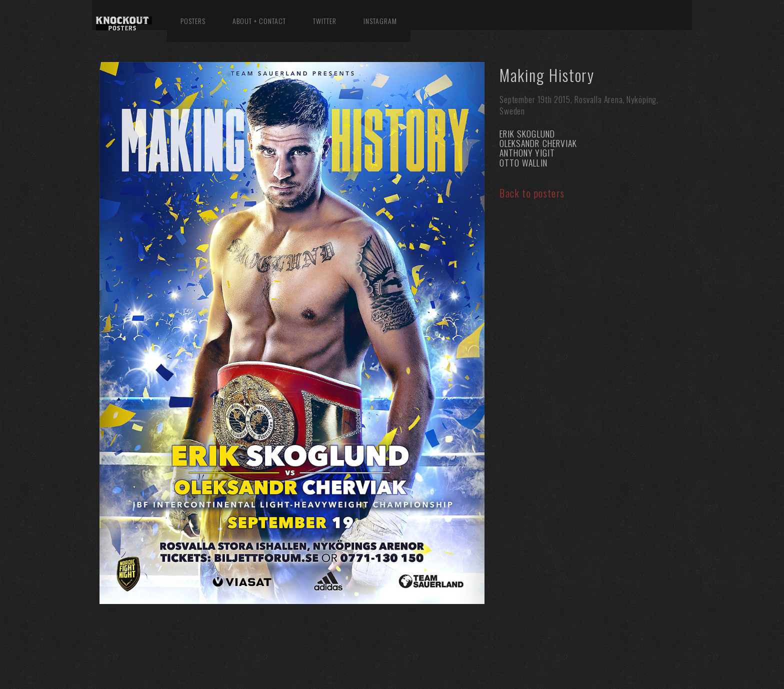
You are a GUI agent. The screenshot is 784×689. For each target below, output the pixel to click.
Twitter (325, 21)
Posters (193, 21)
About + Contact (259, 21)
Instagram (380, 21)
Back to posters (532, 193)
